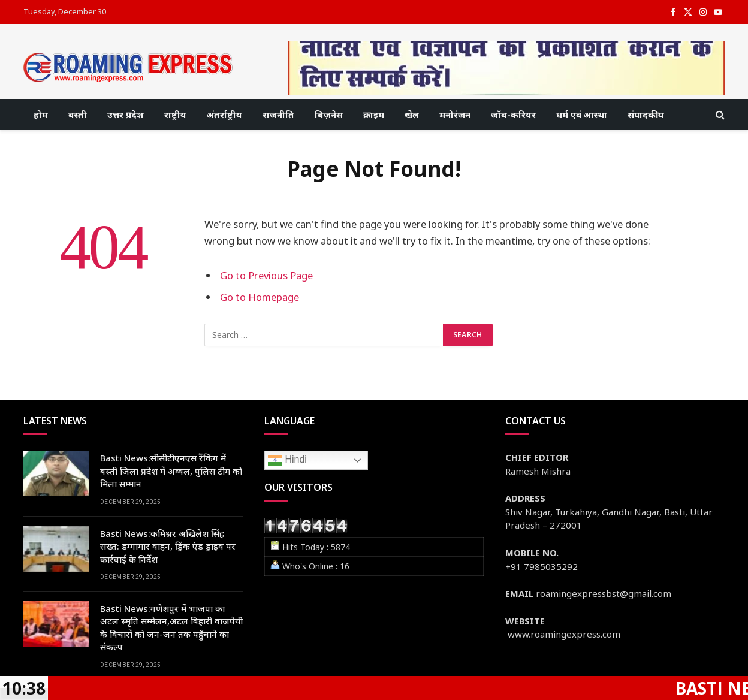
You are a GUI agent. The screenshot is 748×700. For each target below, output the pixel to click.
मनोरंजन (455, 114)
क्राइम (374, 114)
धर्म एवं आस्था (582, 114)
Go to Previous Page (266, 275)
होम (41, 114)
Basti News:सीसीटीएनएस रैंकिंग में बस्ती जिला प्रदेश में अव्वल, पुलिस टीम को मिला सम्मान (171, 471)
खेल (412, 114)
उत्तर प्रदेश (126, 114)
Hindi (287, 460)
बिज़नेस (329, 114)
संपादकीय (646, 114)
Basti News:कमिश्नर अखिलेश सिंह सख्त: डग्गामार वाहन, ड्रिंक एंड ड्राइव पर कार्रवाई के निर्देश (168, 546)
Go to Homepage (260, 297)
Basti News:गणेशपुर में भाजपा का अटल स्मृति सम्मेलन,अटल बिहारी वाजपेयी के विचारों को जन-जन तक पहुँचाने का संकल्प (171, 627)
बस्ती (78, 114)
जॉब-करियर (513, 114)
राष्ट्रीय (175, 114)
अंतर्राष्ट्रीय (224, 114)
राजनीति (278, 114)
